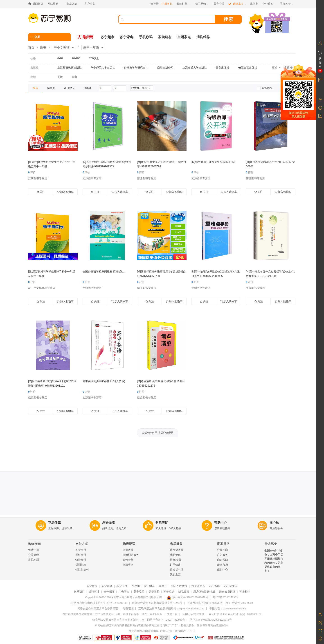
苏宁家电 (127, 37)
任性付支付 (82, 570)
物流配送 (129, 544)
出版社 (34, 68)
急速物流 (108, 523)
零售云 (163, 586)
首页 (31, 47)
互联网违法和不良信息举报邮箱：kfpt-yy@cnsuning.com (171, 609)
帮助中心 (220, 523)
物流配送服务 (131, 555)
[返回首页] (37, 4)
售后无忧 (162, 523)
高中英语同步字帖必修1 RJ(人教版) (104, 381)
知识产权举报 (179, 586)
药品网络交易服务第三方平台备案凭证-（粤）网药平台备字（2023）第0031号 (139, 620)
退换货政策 (177, 550)
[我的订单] (184, 4)
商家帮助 (223, 560)
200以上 (94, 58)
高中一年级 (91, 47)
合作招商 (223, 550)
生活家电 (184, 37)
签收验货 (128, 560)
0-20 (60, 58)
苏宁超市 (108, 37)
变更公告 (172, 614)
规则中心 (223, 570)
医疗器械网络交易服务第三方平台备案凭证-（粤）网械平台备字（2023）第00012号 (112, 614)
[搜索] (170, 19)
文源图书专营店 (92, 178)
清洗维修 (203, 37)
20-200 (76, 58)
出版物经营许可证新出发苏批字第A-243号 (157, 603)
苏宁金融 (107, 586)
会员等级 (34, 555)
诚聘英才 (94, 592)
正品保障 (54, 523)
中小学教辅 (62, 47)
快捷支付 (81, 560)
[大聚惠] (85, 37)
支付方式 (82, 544)
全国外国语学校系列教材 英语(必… (104, 272)
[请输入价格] (105, 88)
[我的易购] (202, 4)
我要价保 (175, 555)
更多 (276, 68)
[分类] (49, 37)
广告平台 (124, 592)
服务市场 (223, 565)
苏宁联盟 (139, 592)
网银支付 (81, 555)
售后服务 (176, 544)
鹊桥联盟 (154, 592)
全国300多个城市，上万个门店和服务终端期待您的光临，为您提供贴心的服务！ (274, 561)
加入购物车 (65, 192)
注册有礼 (167, 4)
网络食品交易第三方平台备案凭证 (98, 609)
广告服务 (223, 555)
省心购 (274, 523)
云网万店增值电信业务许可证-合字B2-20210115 (99, 603)
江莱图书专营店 (38, 178)
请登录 (155, 4)
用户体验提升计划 (204, 592)
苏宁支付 (81, 550)
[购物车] (237, 4)
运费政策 (128, 550)
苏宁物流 (149, 586)
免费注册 (34, 550)
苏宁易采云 (231, 586)
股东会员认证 (227, 592)
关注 (41, 192)
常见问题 (34, 560)
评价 (32, 173)
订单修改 (175, 565)
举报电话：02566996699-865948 (228, 609)
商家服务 (223, 544)
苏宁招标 (169, 592)
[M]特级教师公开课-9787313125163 (213, 162)
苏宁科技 (92, 586)
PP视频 (136, 586)
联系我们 (79, 592)
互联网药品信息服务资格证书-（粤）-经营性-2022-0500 (220, 603)
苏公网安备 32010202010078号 (187, 597)
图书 (43, 47)
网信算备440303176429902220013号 (211, 620)
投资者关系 (198, 586)
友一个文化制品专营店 (42, 288)
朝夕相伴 (245, 592)
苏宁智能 (214, 586)
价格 (33, 58)
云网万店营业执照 (193, 614)
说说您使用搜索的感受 (157, 433)
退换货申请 (177, 570)
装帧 (33, 77)
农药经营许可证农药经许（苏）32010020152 (235, 614)
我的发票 (175, 575)
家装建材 (165, 37)
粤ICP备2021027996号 (226, 597)
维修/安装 (176, 560)
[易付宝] (254, 4)
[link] (35, 88)
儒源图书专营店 (146, 178)
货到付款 (81, 565)
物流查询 (128, 565)
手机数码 (146, 37)
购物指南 (34, 544)
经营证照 (128, 609)
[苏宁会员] (219, 4)
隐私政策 (184, 592)
